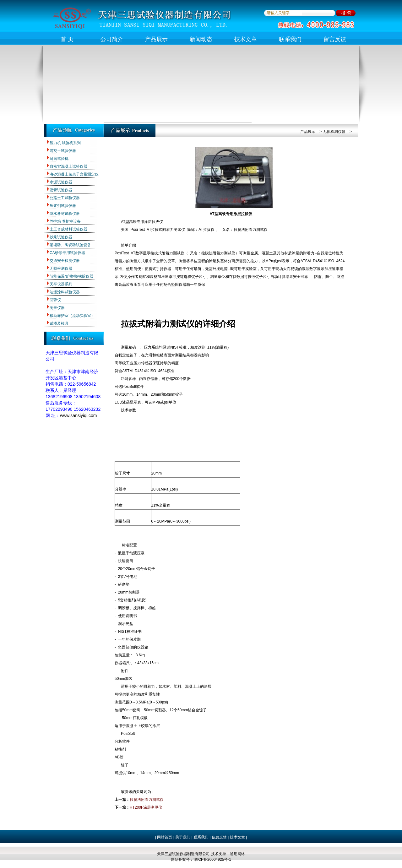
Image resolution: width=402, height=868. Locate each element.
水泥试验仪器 (61, 182)
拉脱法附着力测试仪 (147, 800)
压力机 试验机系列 (65, 143)
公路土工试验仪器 (65, 198)
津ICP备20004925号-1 (212, 860)
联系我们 (290, 39)
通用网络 (237, 854)
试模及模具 (59, 323)
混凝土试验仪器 (63, 151)
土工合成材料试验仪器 (68, 229)
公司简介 (112, 39)
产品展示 (156, 39)
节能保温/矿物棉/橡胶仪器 (71, 276)
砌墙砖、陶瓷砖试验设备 (70, 245)
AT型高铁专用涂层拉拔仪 (231, 214)
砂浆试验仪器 (61, 237)
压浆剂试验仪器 (63, 206)
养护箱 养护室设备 (65, 221)
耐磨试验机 (59, 159)
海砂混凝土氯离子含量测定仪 (74, 174)
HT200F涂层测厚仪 (146, 807)
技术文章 (246, 39)
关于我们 (182, 837)
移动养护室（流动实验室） (72, 316)
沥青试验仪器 (61, 190)
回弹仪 (55, 300)
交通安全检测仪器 (65, 261)
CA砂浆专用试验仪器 (67, 253)
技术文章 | (238, 837)
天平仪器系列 (61, 284)
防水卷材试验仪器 (65, 214)
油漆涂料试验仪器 (65, 292)
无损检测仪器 (61, 269)
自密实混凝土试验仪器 (68, 166)
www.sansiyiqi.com (78, 415)
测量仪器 (57, 308)
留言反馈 (335, 39)
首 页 (67, 39)
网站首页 (165, 837)
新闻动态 (201, 39)
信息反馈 (219, 837)
